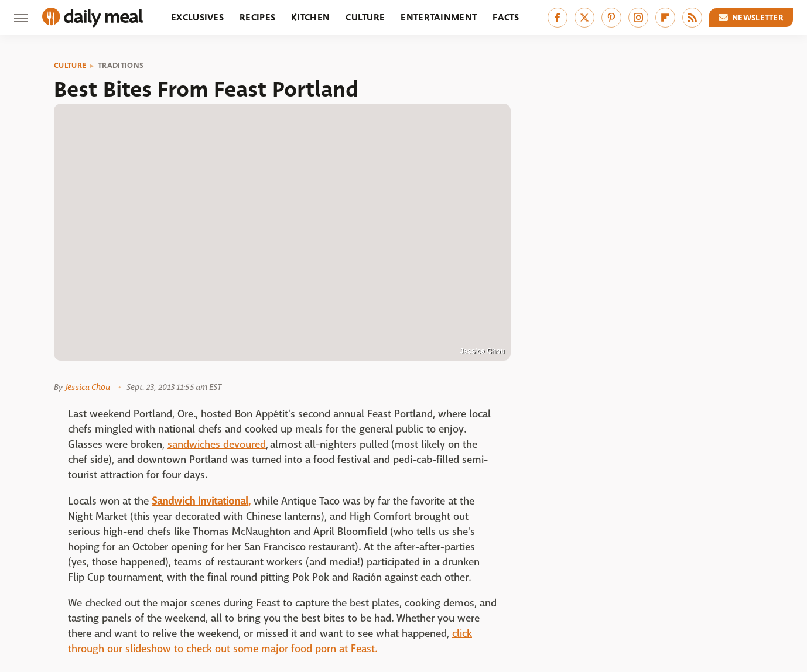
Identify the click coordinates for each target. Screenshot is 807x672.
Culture (365, 17)
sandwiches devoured (217, 445)
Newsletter (751, 18)
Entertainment (439, 17)
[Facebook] (558, 18)
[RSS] (692, 18)
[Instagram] (638, 18)
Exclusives (197, 17)
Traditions (121, 66)
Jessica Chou (88, 387)
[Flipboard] (665, 18)
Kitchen (310, 17)
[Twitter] (584, 18)
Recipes (257, 17)
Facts (506, 17)
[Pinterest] (611, 18)
